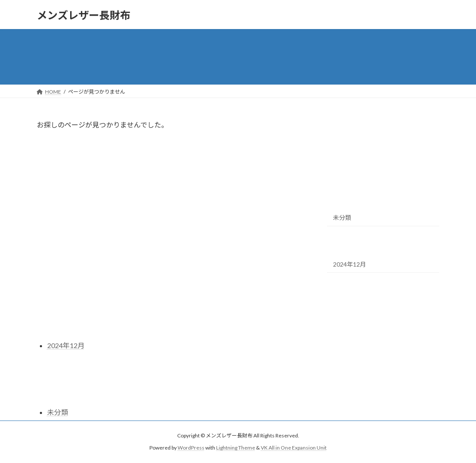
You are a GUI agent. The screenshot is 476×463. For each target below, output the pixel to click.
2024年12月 (350, 264)
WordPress (191, 448)
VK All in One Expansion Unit (294, 448)
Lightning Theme (236, 448)
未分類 (342, 217)
